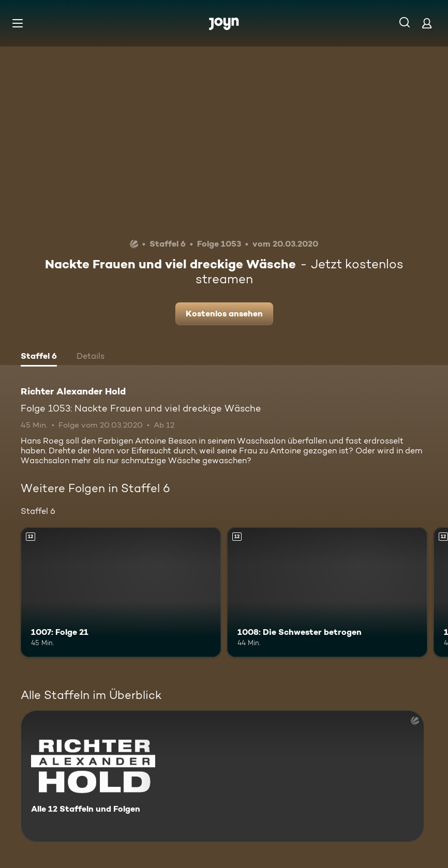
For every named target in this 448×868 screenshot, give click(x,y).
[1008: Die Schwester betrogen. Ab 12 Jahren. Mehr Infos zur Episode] (327, 592)
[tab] (39, 357)
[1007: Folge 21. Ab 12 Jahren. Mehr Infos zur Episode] (121, 592)
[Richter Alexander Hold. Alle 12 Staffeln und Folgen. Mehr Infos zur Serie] (222, 776)
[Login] (427, 23)
